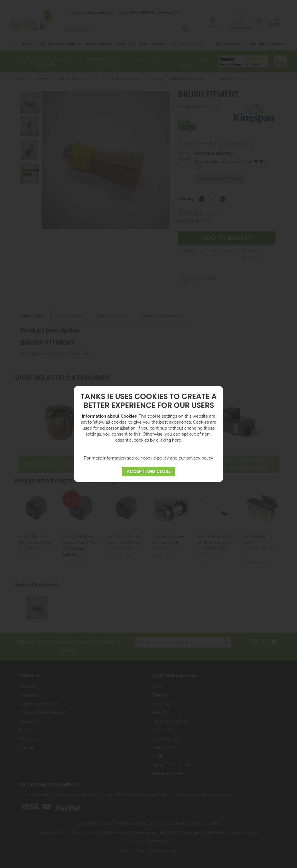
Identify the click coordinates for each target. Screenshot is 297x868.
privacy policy (200, 458)
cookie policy (156, 458)
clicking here (169, 440)
